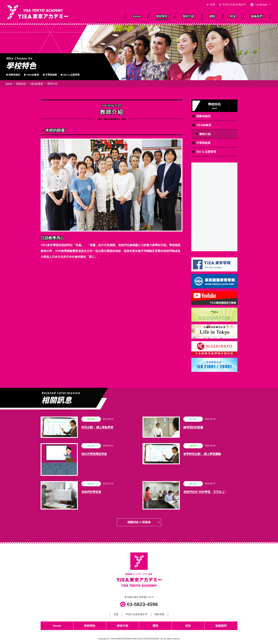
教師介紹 (205, 134)
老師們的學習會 (91, 492)
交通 (212, 4)
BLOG (193, 419)
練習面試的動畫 (193, 427)
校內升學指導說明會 (94, 454)
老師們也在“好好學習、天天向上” (205, 492)
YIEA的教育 (33, 75)
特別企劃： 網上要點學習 (97, 427)
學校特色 (21, 84)
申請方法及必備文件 (234, 4)
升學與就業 (51, 75)
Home (9, 84)
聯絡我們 (221, 626)
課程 (155, 626)
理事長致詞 (14, 75)
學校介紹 (123, 626)
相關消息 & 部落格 (139, 522)
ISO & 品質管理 (71, 75)
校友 (188, 626)
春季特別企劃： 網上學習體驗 (202, 454)
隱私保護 (160, 614)
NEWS (91, 419)
